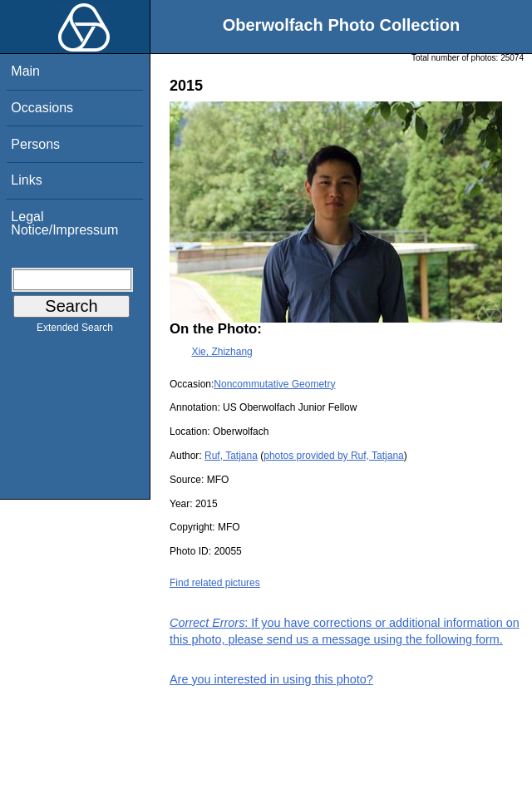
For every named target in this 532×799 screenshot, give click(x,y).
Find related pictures (215, 583)
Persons (35, 144)
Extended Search (75, 331)
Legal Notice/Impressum (64, 223)
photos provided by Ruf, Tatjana (334, 456)
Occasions (42, 108)
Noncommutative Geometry (274, 384)
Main (25, 71)
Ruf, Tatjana (231, 456)
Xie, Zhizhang (222, 352)
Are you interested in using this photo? (271, 679)
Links (26, 180)
